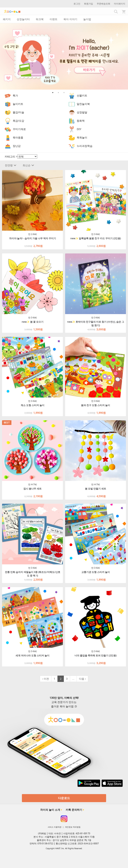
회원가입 (89, 4)
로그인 (77, 4)
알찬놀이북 (83, 104)
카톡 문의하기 (74, 810)
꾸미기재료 (19, 129)
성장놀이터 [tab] (23, 19)
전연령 (11, 165)
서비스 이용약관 (55, 827)
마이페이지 (120, 4)
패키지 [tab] (7, 19)
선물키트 (82, 95)
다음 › (82, 679)
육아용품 (18, 137)
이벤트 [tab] (54, 19)
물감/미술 (18, 112)
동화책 (81, 121)
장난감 (17, 146)
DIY (79, 129)
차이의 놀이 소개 (50, 810)
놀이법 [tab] (87, 19)
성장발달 (82, 112)
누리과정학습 (85, 146)
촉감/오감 (18, 121)
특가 (15, 95)
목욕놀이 (82, 137)
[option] (64, 56)
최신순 (28, 165)
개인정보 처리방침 (73, 827)
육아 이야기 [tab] (70, 19)
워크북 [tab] (40, 19)
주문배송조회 (103, 4)
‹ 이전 (46, 679)
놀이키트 (18, 104)
